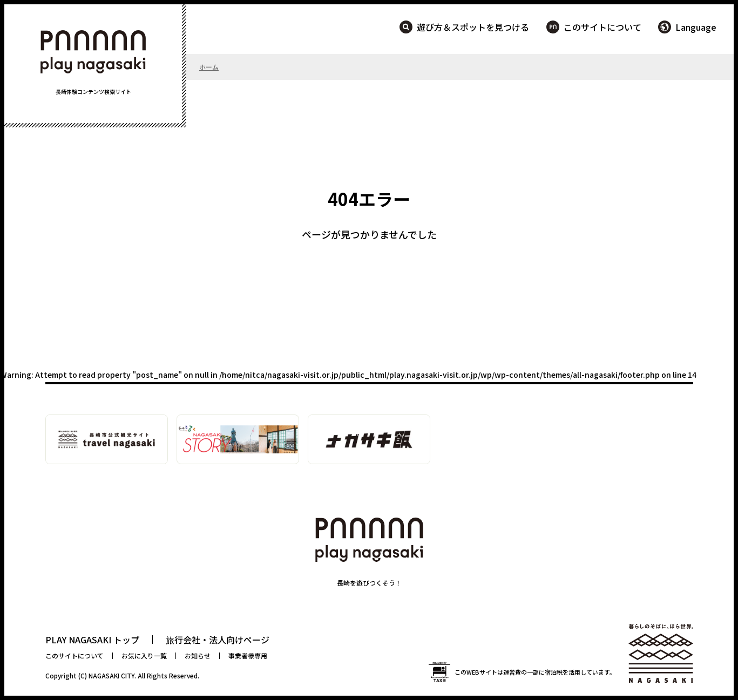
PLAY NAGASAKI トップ (92, 640)
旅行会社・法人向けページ (218, 640)
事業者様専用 (248, 655)
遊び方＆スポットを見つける (473, 27)
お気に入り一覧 (144, 655)
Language (696, 27)
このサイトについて (602, 27)
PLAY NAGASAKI (93, 52)
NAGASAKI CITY (111, 675)
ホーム (209, 67)
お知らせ (198, 655)
